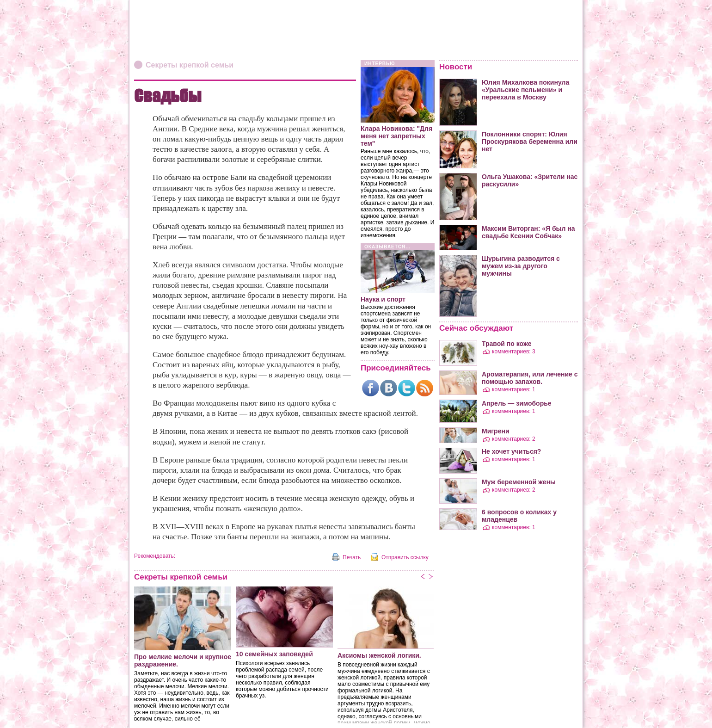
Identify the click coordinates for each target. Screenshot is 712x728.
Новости (456, 67)
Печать (352, 557)
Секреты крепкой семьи (190, 65)
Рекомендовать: (155, 556)
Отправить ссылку (405, 557)
